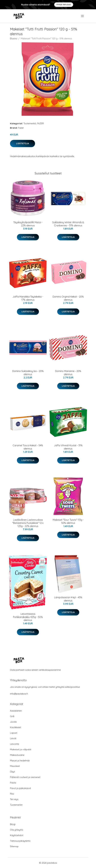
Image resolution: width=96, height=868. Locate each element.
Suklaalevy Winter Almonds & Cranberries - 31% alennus (68, 224)
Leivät (13, 738)
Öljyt (12, 772)
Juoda (13, 722)
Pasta (13, 783)
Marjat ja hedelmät (20, 761)
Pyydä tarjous (64, 5)
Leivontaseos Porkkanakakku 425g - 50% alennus (28, 617)
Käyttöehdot (17, 835)
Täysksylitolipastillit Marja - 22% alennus (28, 224)
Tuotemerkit (30, 123)
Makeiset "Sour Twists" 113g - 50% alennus (68, 521)
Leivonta (14, 744)
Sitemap (14, 846)
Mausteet (15, 766)
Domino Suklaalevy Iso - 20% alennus (28, 373)
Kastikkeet (16, 727)
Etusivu (14, 39)
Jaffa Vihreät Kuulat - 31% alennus (68, 447)
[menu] (83, 16)
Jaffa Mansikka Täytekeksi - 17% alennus (28, 298)
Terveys (14, 799)
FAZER (40, 123)
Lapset (14, 733)
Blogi (13, 824)
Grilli (12, 716)
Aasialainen (16, 711)
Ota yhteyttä (16, 830)
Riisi (12, 794)
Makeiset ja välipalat (21, 749)
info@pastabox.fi (19, 694)
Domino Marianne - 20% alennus (68, 373)
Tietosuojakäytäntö (20, 841)
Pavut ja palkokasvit (20, 788)
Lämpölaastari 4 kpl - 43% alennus (68, 599)
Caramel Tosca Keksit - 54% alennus (28, 447)
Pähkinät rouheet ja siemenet (25, 777)
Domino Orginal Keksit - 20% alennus (68, 298)
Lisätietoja (23, 143)
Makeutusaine (17, 755)
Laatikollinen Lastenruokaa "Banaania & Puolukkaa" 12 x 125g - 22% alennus (28, 523)
